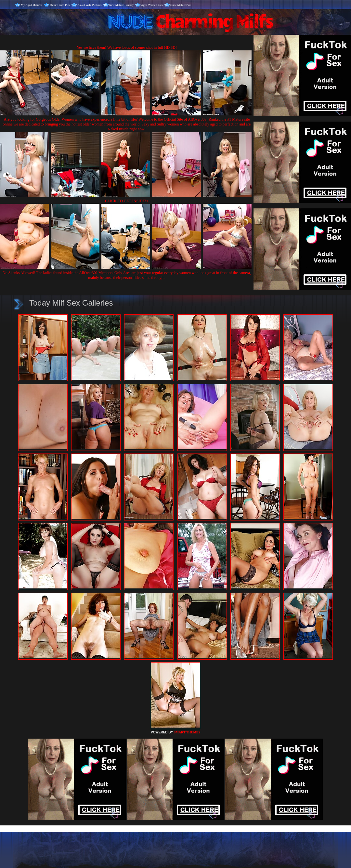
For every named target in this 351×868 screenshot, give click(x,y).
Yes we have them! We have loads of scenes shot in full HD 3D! (127, 47)
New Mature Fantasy (121, 5)
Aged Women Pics (152, 5)
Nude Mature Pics (181, 5)
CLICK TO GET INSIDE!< (127, 201)
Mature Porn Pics (60, 5)
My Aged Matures (32, 5)
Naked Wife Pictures (89, 5)
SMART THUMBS (187, 732)
